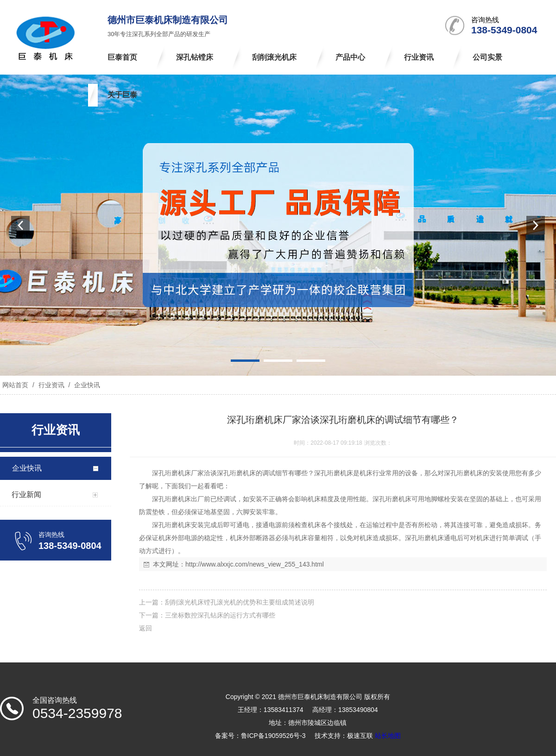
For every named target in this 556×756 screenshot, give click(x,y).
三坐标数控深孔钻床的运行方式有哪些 (220, 615)
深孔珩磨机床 (171, 473)
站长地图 (388, 736)
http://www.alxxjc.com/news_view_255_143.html (255, 564)
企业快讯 (86, 385)
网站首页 (15, 385)
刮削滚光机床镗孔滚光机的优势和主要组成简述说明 (240, 602)
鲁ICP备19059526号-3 (273, 736)
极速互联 (360, 736)
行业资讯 (51, 385)
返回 (145, 628)
